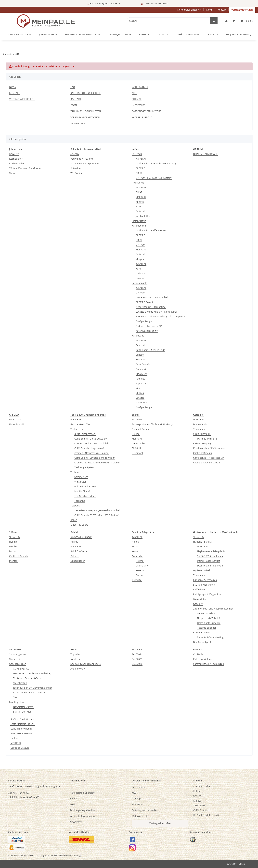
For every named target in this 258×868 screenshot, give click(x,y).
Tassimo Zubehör (207, 628)
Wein (12, 173)
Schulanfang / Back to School (29, 693)
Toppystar (141, 383)
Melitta (197, 801)
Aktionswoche (78, 669)
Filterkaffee (138, 183)
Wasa (135, 551)
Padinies (140, 379)
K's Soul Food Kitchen (22, 719)
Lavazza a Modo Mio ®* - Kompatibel (156, 312)
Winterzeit (15, 659)
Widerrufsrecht (142, 117)
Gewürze (14, 154)
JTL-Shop (241, 864)
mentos (13, 561)
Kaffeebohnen (140, 226)
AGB (134, 93)
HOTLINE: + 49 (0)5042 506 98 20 (103, 4)
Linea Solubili (17, 424)
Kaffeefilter (199, 589)
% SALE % (141, 159)
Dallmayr (141, 273)
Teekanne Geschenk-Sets (27, 678)
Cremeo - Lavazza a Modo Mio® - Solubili (97, 463)
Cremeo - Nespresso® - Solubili (92, 453)
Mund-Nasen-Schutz (208, 561)
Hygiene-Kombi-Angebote (211, 551)
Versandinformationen (85, 117)
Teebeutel (76, 472)
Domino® (141, 369)
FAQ (73, 87)
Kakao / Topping (202, 443)
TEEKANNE (199, 805)
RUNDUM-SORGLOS (21, 733)
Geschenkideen (18, 664)
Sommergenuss (18, 654)
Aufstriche (137, 556)
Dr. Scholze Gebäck (81, 537)
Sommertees (81, 477)
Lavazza (140, 278)
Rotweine (76, 168)
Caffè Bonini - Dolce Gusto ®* (91, 439)
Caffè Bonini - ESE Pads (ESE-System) (156, 163)
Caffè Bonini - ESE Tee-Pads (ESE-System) (97, 515)
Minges (140, 202)
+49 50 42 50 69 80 (18, 793)
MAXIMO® (142, 374)
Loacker (13, 546)
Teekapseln (77, 429)
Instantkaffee (139, 221)
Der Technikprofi (202, 642)
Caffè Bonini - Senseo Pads (150, 350)
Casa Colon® (143, 364)
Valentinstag (20, 683)
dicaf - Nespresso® (85, 434)
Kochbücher (16, 159)
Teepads (75, 506)
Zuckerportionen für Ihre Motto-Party (152, 424)
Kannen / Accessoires (205, 580)
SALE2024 (137, 654)
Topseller (76, 654)
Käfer (139, 206)
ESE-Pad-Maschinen (204, 585)
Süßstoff (136, 448)
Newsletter (78, 123)
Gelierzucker (139, 443)
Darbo (139, 575)
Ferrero (13, 551)
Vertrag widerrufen (242, 10)
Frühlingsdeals (17, 702)
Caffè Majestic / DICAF (23, 724)
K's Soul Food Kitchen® (206, 815)
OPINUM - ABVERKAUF (205, 154)
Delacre (75, 556)
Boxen (74, 520)
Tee (15, 697)
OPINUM (140, 245)
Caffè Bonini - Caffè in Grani (151, 230)
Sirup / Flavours (202, 434)
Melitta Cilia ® (82, 491)
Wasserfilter (200, 599)
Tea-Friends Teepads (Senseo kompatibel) (97, 510)
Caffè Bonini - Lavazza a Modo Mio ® (95, 458)
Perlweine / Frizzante (82, 159)
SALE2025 (137, 659)
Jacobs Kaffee (143, 216)
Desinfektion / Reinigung (211, 566)
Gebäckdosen (78, 561)
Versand (49, 856)
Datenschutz (140, 87)
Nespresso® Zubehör (209, 618)
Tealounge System (84, 467)
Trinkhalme (199, 429)
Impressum (138, 105)
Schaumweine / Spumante (85, 163)
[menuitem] (222, 786)
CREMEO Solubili (145, 302)
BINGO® (140, 359)
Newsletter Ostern (23, 707)
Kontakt (222, 10)
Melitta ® (141, 197)
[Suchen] (171, 21)
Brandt (136, 546)
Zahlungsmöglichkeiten (86, 111)
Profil (74, 105)
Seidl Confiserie (79, 551)
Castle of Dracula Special (207, 463)
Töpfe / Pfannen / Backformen (26, 168)
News (209, 10)
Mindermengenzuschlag (70, 856)
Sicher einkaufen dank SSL (155, 4)
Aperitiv (75, 154)
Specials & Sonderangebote (86, 664)
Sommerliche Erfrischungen (209, 664)
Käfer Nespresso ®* (147, 331)
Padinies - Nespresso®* (149, 326)
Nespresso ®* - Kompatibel (151, 307)
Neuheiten (76, 659)
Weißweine (77, 173)
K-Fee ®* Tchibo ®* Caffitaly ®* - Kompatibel (161, 316)
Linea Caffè (15, 419)
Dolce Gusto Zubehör (209, 623)
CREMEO (141, 168)
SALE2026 (137, 664)
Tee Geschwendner (85, 496)
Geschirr (198, 604)
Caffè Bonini (200, 810)
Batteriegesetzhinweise (147, 111)
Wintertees (80, 482)
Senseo (140, 355)
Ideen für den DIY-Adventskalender (33, 688)
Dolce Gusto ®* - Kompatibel (152, 297)
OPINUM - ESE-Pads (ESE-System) (154, 178)
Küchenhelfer (17, 163)
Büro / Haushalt (202, 632)
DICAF (139, 173)
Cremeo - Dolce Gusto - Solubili (91, 443)
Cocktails (198, 654)
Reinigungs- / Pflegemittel (207, 594)
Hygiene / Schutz (202, 542)
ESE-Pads (137, 154)
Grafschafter (143, 566)
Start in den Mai (22, 712)
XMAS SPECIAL (21, 669)
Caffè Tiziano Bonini (21, 729)
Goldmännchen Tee (85, 486)
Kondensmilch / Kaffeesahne (209, 448)
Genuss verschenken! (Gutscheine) (32, 673)
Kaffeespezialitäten (204, 659)
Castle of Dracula (203, 453)
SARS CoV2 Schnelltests (210, 556)
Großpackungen (145, 321)
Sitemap (137, 99)
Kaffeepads (138, 336)
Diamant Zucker (141, 429)
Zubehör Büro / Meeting (210, 637)
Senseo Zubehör (206, 613)
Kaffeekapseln (140, 283)
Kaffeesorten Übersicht (85, 93)
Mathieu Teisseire (207, 439)
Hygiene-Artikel (202, 570)
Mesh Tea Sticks (79, 525)
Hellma (136, 434)
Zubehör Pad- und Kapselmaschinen (213, 609)
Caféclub (141, 211)
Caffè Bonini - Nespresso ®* (90, 448)
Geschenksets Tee (80, 424)
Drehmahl (137, 453)
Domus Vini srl (201, 424)
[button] (226, 21)
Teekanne (80, 501)
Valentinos (142, 403)
